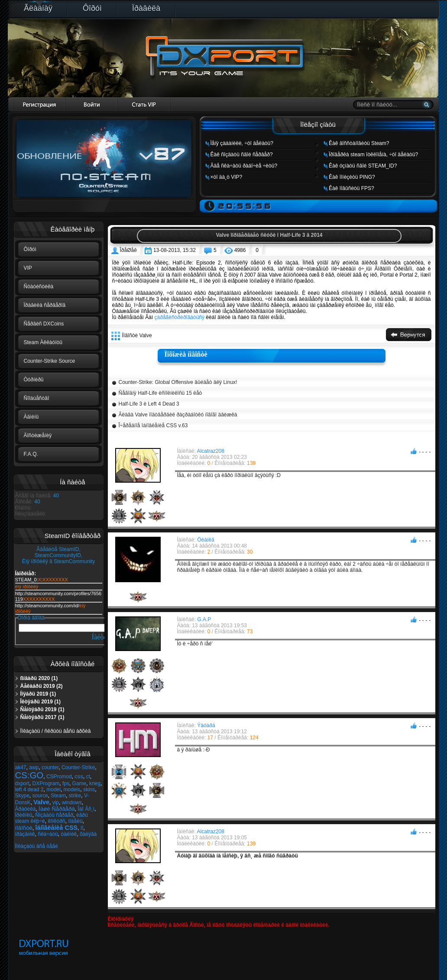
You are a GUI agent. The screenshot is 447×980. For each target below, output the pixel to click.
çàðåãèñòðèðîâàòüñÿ (180, 317)
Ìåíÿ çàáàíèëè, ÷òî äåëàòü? (242, 143)
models (72, 790)
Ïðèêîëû (24, 815)
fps (66, 783)
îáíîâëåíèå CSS (57, 828)
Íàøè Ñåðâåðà (57, 809)
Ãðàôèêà (26, 809)
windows (72, 803)
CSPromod (59, 777)
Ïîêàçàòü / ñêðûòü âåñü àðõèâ (56, 731)
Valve (41, 802)
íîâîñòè (24, 828)
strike (75, 796)
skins (89, 790)
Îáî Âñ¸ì (86, 809)
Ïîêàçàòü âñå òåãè (37, 846)
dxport (22, 783)
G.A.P (204, 619)
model (53, 790)
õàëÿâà (88, 834)
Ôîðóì (92, 8)
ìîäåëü (75, 821)
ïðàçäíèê (25, 834)
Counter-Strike (78, 767)
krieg (95, 783)
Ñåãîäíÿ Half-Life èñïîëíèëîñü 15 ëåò (160, 393)
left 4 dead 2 (29, 790)
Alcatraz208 (211, 451)
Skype (22, 796)
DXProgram (46, 783)
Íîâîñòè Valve (137, 335)
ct (88, 777)
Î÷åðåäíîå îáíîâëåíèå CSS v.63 (153, 426)
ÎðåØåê (128, 250)
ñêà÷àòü (48, 834)
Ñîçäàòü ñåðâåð (54, 815)
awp (34, 767)
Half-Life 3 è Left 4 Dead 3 (149, 404)
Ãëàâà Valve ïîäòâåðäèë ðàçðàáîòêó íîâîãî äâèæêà (178, 415)
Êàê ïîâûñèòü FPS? (351, 188)
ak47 (21, 767)
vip (56, 803)
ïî (82, 828)
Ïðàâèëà (146, 8)
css (79, 776)
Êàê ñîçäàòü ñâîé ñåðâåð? (242, 155)
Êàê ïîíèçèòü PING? (352, 177)
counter (50, 767)
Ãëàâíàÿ (38, 8)
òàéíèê (69, 834)
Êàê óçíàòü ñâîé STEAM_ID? (363, 166)
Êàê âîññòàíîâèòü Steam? (359, 143)
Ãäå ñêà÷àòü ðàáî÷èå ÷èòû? (244, 166)
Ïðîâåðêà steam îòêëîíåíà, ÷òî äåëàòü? (373, 155)
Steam (58, 796)
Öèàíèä (206, 540)
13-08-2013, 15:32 (175, 250)
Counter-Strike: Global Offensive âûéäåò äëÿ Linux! (178, 382)
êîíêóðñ (56, 821)
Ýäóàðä (206, 725)
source (40, 796)
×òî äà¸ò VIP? (227, 177)
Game (79, 783)
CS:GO (29, 775)
